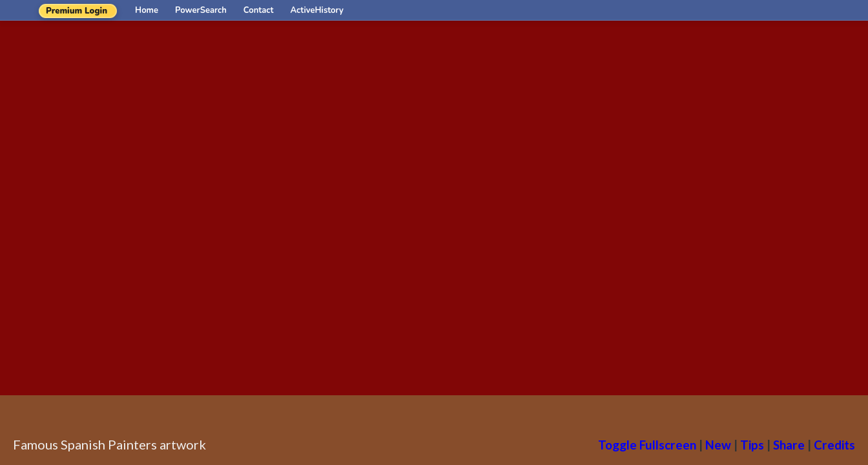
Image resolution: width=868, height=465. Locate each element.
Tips (752, 445)
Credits (834, 445)
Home (147, 10)
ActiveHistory (317, 10)
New (718, 445)
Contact (259, 10)
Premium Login (77, 11)
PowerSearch (201, 10)
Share (789, 445)
